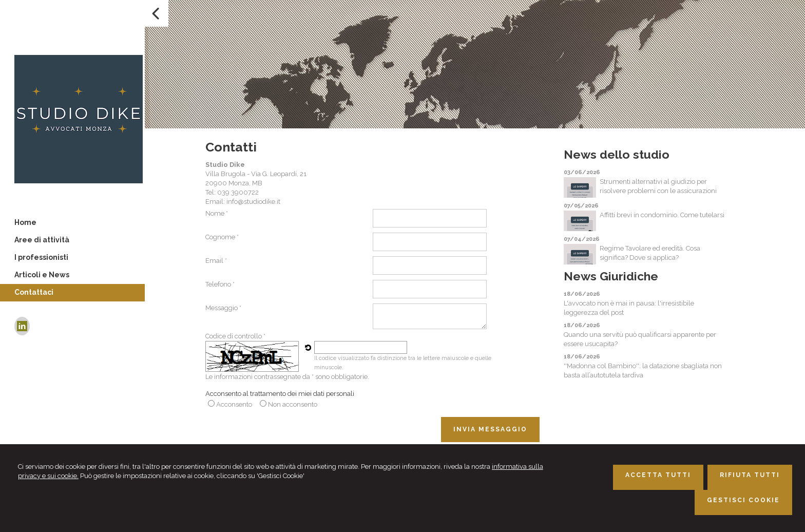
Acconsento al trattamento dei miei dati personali (280, 394)
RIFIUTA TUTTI (750, 475)
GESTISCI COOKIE (743, 500)
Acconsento (234, 404)
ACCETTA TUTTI (658, 475)
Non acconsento (293, 404)
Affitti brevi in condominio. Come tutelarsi (662, 215)
